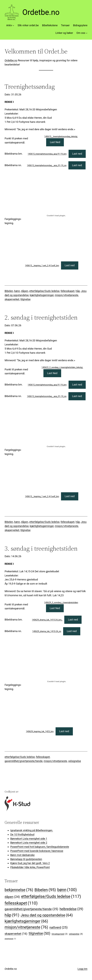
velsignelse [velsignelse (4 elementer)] (76, 934)
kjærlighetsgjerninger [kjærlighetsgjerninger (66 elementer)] (26, 921)
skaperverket (12, 299)
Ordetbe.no (41, 12)
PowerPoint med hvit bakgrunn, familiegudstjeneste (40, 847)
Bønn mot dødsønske (22, 855)
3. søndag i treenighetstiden (41, 549)
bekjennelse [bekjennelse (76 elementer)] (19, 890)
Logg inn (82, 969)
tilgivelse (25, 299)
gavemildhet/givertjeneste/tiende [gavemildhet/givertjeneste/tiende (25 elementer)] (31, 909)
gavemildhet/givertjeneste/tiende (23, 761)
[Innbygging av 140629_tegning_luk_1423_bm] (57, 682)
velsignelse (74, 761)
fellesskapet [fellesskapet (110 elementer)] (21, 903)
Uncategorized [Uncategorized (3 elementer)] (59, 934)
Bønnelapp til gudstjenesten (26, 859)
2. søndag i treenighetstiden (41, 318)
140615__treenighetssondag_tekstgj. (61, 137)
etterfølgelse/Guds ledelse (44, 291)
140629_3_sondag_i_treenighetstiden (61, 603)
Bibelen (9, 291)
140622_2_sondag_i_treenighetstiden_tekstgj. (62, 367)
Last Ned (55, 142)
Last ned (77, 154)
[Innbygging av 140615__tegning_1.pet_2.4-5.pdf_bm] (56, 216)
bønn (17, 291)
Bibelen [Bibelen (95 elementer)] (45, 890)
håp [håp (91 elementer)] (12, 915)
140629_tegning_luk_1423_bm (40, 732)
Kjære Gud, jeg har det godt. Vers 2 (30, 863)
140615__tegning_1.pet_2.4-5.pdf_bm (42, 266)
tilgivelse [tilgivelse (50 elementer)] (39, 933)
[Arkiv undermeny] (13, 25)
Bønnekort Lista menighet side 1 (29, 839)
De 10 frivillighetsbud (22, 834)
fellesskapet (67, 291)
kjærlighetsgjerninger (42, 295)
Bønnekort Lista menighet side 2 (29, 843)
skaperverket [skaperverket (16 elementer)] (16, 934)
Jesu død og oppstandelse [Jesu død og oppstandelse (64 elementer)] (47, 915)
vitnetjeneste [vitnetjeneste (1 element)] (10, 939)
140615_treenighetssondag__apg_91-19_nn (47, 165)
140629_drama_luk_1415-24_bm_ (47, 620)
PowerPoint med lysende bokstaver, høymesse (37, 851)
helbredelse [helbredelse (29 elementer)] (71, 909)
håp (78, 291)
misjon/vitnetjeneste (67, 295)
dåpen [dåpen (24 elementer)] (12, 897)
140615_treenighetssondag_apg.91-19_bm (47, 154)
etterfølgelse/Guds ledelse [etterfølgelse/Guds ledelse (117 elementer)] (51, 897)
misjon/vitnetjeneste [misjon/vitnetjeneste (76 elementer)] (26, 927)
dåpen (25, 291)
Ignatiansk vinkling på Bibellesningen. (32, 830)
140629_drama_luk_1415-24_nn (47, 631)
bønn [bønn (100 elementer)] (67, 890)
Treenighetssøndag (30, 87)
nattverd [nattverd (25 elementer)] (58, 928)
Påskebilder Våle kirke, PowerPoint (30, 867)
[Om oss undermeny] (87, 33)
